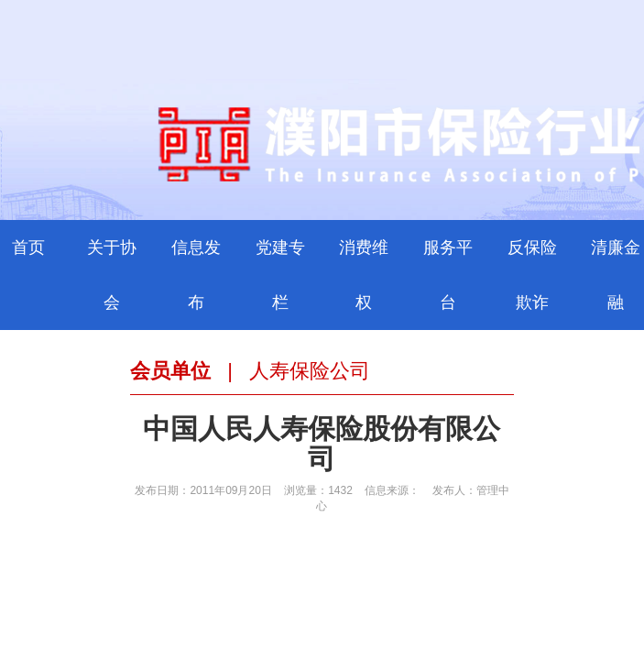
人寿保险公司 (310, 371)
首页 (28, 247)
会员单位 (170, 371)
